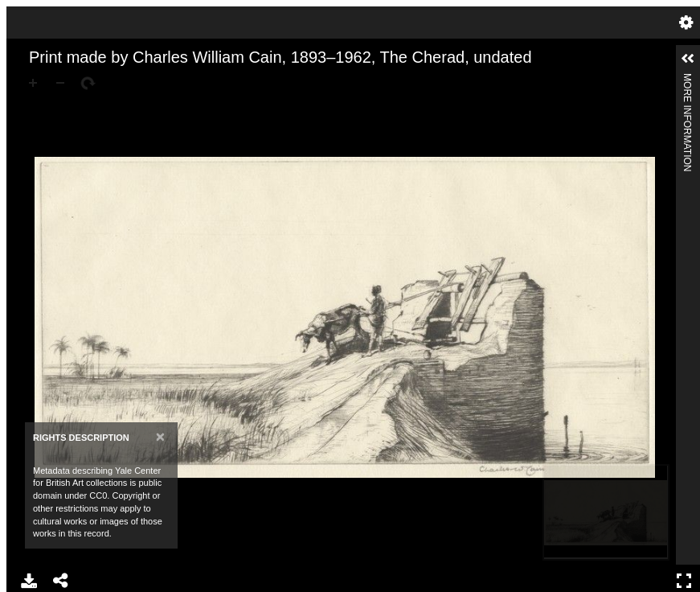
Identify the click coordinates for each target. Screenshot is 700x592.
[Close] (160, 436)
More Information (687, 80)
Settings (686, 23)
